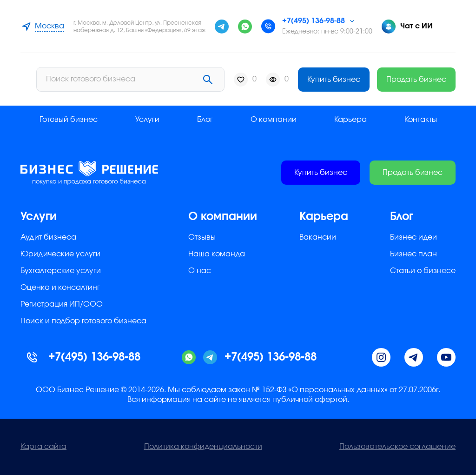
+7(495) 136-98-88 (314, 21)
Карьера (350, 120)
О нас (200, 271)
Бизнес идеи (413, 237)
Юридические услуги (60, 254)
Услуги (147, 120)
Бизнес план (413, 254)
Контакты (421, 120)
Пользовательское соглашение (397, 447)
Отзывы (202, 237)
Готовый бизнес (69, 120)
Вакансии (318, 237)
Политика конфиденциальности (203, 447)
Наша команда (217, 254)
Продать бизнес (416, 80)
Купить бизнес (334, 80)
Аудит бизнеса (48, 237)
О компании (274, 120)
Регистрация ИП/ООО (62, 304)
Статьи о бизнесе (423, 271)
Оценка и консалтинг (60, 288)
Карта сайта (43, 447)
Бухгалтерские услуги (61, 271)
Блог (205, 120)
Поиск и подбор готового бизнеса (83, 321)
